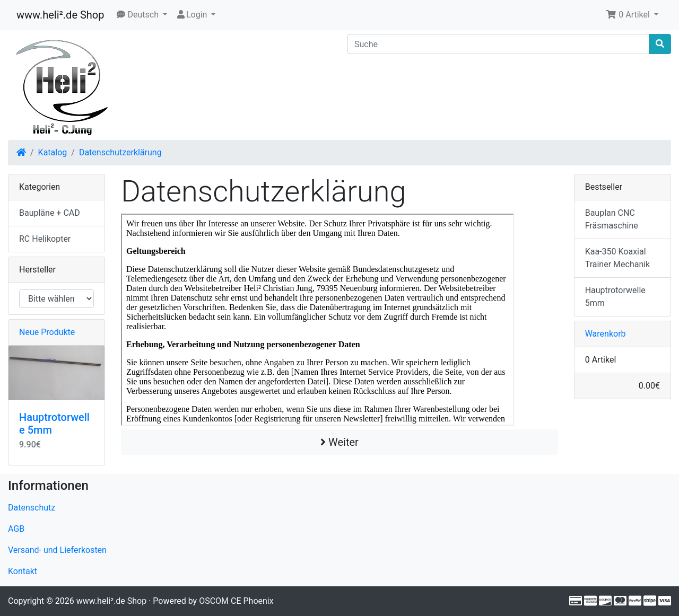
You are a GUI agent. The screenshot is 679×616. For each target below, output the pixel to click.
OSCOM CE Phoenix (236, 601)
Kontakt (23, 571)
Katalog (53, 152)
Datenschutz (32, 508)
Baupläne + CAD (50, 213)
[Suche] (498, 44)
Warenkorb (606, 334)
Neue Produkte (47, 332)
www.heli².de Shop (60, 15)
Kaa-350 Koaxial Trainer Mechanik (618, 258)
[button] (142, 15)
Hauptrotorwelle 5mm (615, 297)
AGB (16, 529)
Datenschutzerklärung (120, 152)
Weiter (339, 442)
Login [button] (192, 15)
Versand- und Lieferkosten (57, 550)
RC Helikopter (45, 239)
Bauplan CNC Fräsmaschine (612, 219)
